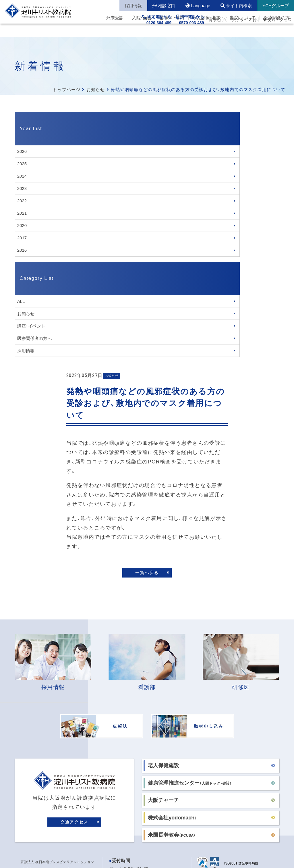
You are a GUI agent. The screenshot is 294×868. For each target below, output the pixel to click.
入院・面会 (142, 32)
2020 (22, 225)
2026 (22, 151)
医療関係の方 (277, 32)
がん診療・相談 (207, 32)
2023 (22, 188)
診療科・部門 (172, 32)
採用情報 (26, 351)
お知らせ (96, 90)
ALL (21, 301)
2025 (22, 164)
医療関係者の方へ (34, 338)
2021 (22, 213)
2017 (22, 238)
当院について (242, 32)
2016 (22, 250)
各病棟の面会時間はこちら (136, 696)
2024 (22, 176)
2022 (22, 201)
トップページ (66, 90)
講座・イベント (31, 326)
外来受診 (115, 32)
